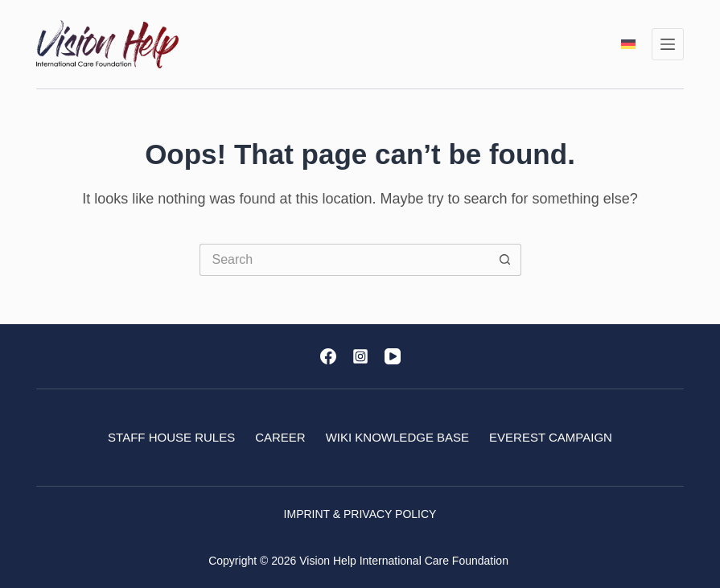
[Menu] (668, 44)
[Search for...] (344, 260)
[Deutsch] (628, 44)
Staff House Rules (171, 437)
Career (280, 437)
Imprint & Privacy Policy (360, 514)
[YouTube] (393, 356)
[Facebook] (328, 356)
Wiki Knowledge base (397, 437)
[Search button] (505, 260)
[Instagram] (360, 356)
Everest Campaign (551, 437)
